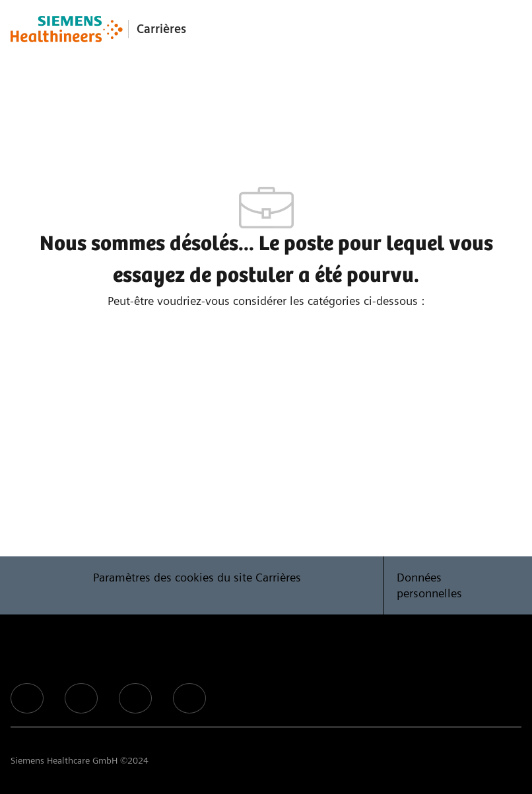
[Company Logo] (67, 29)
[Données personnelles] (452, 585)
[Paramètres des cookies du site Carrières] (197, 585)
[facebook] (27, 698)
